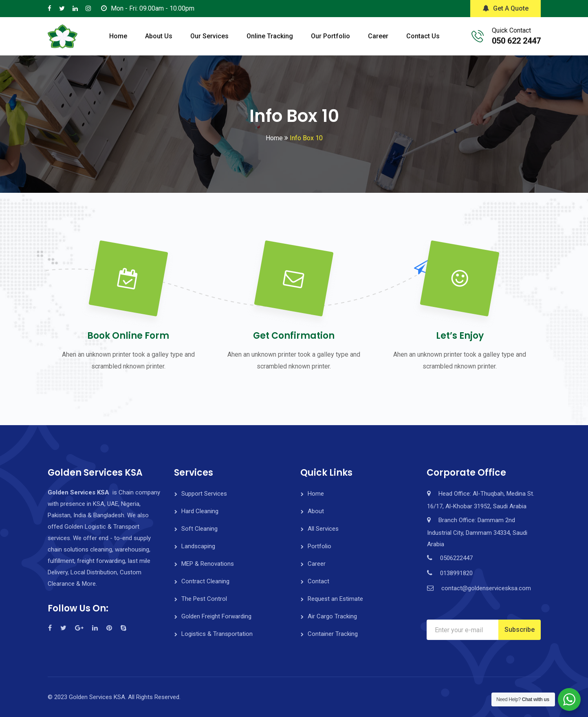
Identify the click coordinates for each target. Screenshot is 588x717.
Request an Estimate (335, 599)
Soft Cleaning (199, 529)
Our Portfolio (330, 36)
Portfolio (319, 546)
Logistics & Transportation (217, 634)
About (316, 511)
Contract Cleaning (205, 581)
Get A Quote (505, 8)
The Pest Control (204, 599)
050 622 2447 (516, 41)
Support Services (204, 494)
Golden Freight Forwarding (216, 616)
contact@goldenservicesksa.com (486, 588)
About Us (159, 36)
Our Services (209, 36)
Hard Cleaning (200, 511)
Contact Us (423, 36)
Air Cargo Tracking (332, 616)
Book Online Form (128, 336)
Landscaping (198, 546)
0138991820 (456, 573)
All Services (323, 529)
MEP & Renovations (208, 564)
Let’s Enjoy (460, 336)
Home (118, 36)
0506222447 (456, 558)
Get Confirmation (294, 336)
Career (378, 36)
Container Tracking (333, 634)
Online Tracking (270, 36)
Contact (318, 581)
